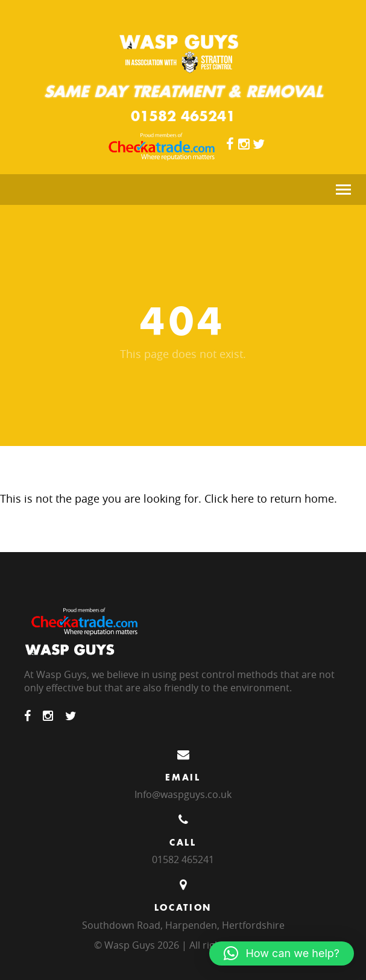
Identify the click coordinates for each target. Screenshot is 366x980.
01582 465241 (183, 116)
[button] (282, 953)
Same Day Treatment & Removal (183, 91)
